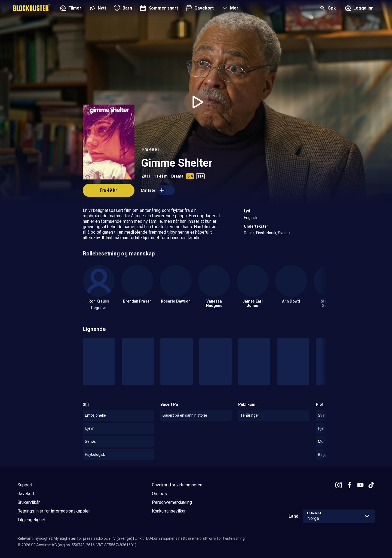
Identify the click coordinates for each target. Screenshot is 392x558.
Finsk (261, 233)
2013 (146, 176)
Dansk (249, 233)
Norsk (271, 233)
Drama (177, 176)
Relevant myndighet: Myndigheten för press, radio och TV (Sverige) (75, 538)
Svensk (284, 233)
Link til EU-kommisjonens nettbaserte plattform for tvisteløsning (190, 538)
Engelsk (251, 218)
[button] (229, 9)
